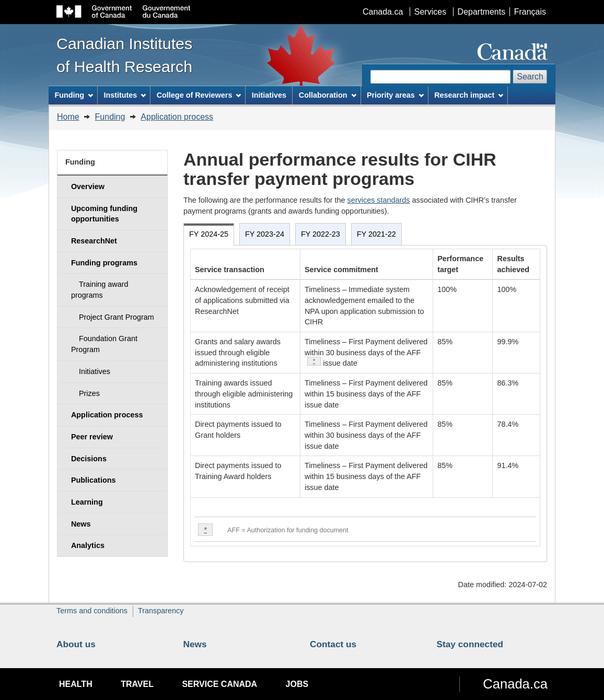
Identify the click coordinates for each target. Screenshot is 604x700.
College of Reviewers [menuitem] (199, 95)
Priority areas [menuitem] (395, 95)
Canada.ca (383, 12)
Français (530, 12)
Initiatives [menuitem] (269, 95)
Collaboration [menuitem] (328, 95)
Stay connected (470, 644)
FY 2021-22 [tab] (376, 234)
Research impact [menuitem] (469, 95)
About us (76, 644)
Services (430, 12)
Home (68, 117)
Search (530, 77)
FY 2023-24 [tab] (265, 234)
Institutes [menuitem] (125, 95)
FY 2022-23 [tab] (321, 234)
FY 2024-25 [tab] (209, 234)
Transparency (161, 611)
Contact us (333, 644)
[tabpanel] (365, 404)
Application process (177, 117)
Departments (482, 12)
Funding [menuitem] (74, 95)
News (195, 644)
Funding (110, 117)
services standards (379, 200)
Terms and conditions (92, 611)
